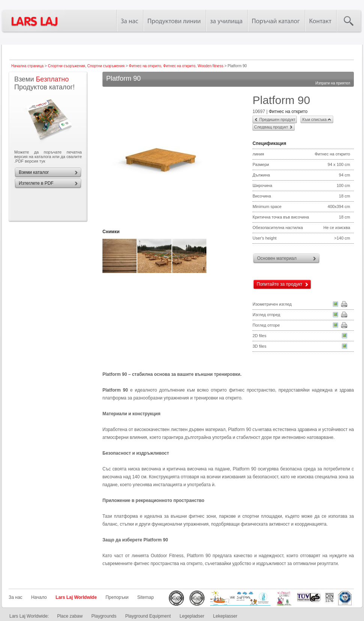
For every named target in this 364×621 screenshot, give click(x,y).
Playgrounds (104, 616)
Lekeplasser (225, 616)
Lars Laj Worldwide (76, 597)
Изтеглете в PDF (36, 183)
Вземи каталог (34, 172)
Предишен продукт (277, 119)
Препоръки (117, 597)
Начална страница (27, 66)
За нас (16, 597)
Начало (39, 597)
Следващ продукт (271, 127)
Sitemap (146, 597)
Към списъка (314, 119)
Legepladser (192, 616)
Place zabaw (70, 616)
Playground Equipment (148, 616)
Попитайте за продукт (280, 284)
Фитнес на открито (145, 66)
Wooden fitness (210, 66)
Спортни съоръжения (67, 66)
